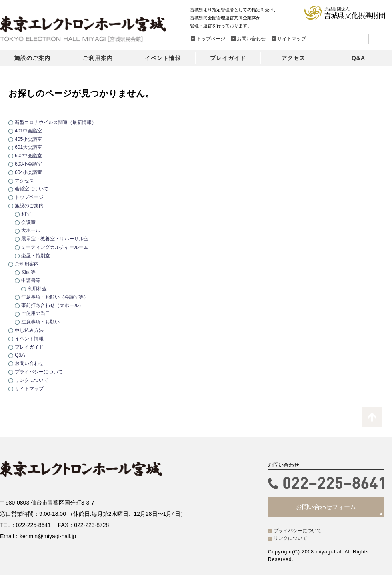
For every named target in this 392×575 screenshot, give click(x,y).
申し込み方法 (30, 330)
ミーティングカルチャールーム (58, 247)
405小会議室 (30, 139)
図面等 (29, 272)
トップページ (30, 197)
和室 (26, 214)
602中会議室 (30, 155)
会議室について (33, 189)
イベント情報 (30, 338)
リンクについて (33, 380)
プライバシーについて (41, 372)
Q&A (20, 355)
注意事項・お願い (42, 322)
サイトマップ (30, 388)
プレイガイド (30, 347)
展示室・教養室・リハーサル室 (58, 239)
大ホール (32, 230)
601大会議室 (30, 147)
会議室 (29, 222)
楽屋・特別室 (37, 255)
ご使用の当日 (37, 313)
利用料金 (38, 288)
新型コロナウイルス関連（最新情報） (59, 122)
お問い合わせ (30, 363)
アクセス (25, 181)
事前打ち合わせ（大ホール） (55, 305)
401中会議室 (30, 131)
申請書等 (32, 280)
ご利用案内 (28, 264)
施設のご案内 (30, 205)
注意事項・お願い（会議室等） (58, 297)
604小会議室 (30, 172)
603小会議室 (30, 164)
